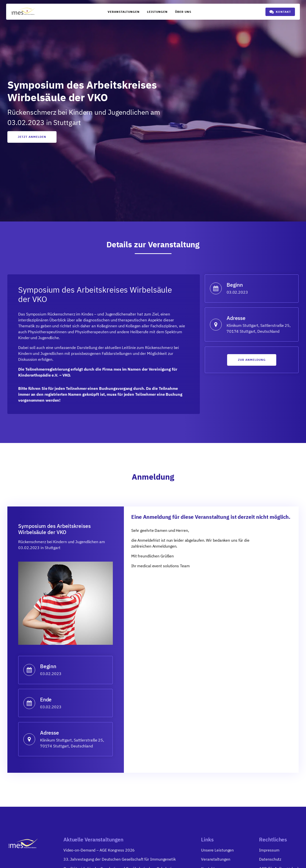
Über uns (183, 12)
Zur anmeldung (252, 360)
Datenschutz (270, 861)
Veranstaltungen (124, 12)
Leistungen (157, 12)
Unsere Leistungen (217, 851)
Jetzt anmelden (32, 137)
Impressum (269, 851)
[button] (280, 12)
